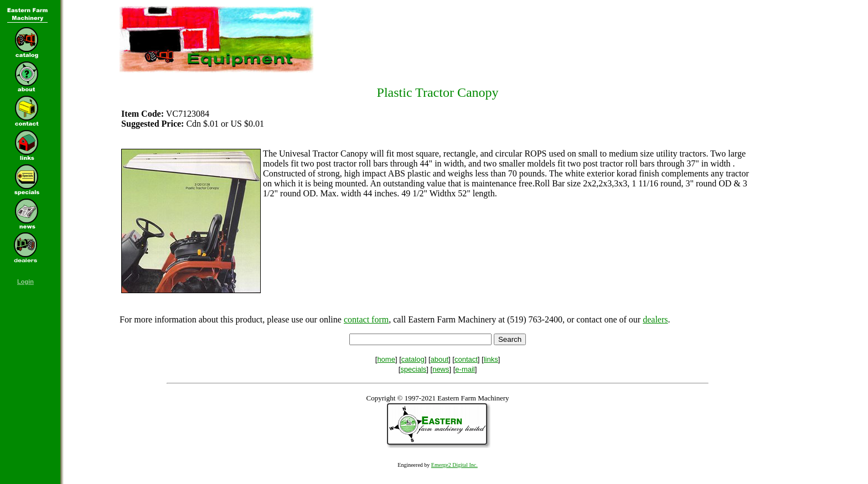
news (441, 369)
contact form (366, 319)
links (491, 359)
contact (466, 359)
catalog (413, 359)
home (386, 359)
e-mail (465, 369)
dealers (655, 319)
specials (413, 369)
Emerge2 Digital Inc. (454, 465)
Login (25, 282)
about (440, 359)
